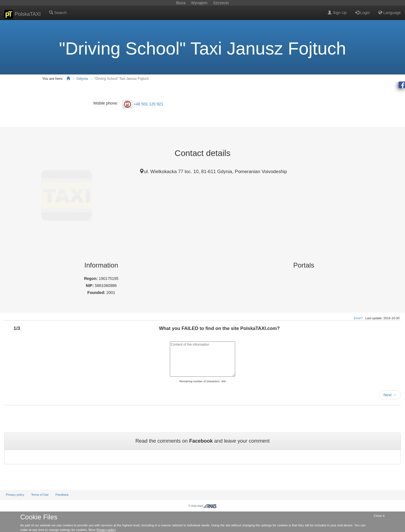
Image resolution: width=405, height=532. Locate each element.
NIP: (90, 286)
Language (390, 13)
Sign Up (337, 13)
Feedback (62, 495)
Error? (358, 318)
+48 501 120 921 (148, 104)
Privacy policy (15, 495)
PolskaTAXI (22, 14)
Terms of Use (40, 495)
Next (390, 395)
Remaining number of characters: (200, 381)
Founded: (97, 293)
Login (363, 13)
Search (58, 13)
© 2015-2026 (202, 506)
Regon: (91, 279)
